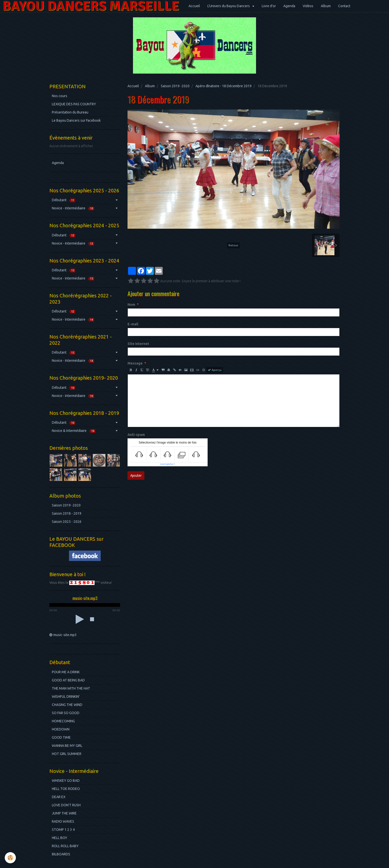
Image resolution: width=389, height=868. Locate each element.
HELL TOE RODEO (66, 789)
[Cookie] (11, 858)
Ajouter (136, 476)
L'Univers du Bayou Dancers (229, 6)
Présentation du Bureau (70, 112)
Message (135, 363)
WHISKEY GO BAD (66, 781)
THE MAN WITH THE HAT (71, 688)
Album (326, 6)
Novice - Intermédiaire (73, 208)
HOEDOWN (61, 729)
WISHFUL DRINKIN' (66, 697)
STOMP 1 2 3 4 (63, 830)
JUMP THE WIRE (64, 813)
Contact (344, 6)
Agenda (289, 6)
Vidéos (308, 6)
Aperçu (215, 370)
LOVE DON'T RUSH (66, 805)
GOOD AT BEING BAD (68, 680)
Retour (233, 245)
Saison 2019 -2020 (175, 86)
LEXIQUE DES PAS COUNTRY (74, 104)
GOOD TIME (61, 737)
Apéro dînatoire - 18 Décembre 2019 (224, 86)
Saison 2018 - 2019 (67, 513)
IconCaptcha (167, 464)
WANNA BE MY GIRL (67, 746)
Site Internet (138, 344)
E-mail (133, 324)
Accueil (194, 6)
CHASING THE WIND (67, 705)
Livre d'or (269, 6)
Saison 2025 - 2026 (67, 522)
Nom (131, 305)
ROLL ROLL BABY (65, 846)
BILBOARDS (61, 854)
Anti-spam (136, 435)
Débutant (64, 200)
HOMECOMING (63, 721)
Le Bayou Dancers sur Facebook (76, 120)
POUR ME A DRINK (66, 672)
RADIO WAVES (63, 821)
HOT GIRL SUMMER (67, 754)
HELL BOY (60, 838)
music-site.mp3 (65, 635)
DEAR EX (59, 797)
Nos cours (60, 96)
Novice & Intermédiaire (74, 431)
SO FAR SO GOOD (66, 713)
